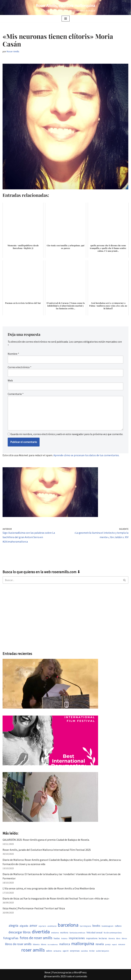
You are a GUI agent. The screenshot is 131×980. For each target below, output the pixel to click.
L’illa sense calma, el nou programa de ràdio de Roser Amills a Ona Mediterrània (49, 888)
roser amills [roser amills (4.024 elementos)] (33, 950)
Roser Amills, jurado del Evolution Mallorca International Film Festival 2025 (47, 850)
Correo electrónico (20, 367)
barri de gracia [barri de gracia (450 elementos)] (85, 926)
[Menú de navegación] (66, 19)
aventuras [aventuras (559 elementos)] (52, 926)
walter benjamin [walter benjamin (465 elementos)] (103, 951)
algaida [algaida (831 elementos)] (24, 926)
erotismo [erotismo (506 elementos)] (55, 933)
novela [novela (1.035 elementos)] (100, 944)
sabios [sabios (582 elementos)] (49, 951)
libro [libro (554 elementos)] (118, 938)
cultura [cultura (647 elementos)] (118, 926)
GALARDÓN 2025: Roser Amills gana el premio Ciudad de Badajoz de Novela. (46, 840)
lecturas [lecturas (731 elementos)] (103, 938)
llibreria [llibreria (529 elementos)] (36, 944)
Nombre (13, 354)
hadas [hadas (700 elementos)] (57, 938)
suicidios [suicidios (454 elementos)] (84, 951)
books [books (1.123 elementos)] (96, 926)
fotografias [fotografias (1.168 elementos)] (11, 938)
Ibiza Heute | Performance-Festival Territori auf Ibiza (34, 908)
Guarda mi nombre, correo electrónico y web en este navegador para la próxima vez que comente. (67, 434)
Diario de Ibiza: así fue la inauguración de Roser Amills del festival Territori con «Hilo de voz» (56, 898)
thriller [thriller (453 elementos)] (92, 951)
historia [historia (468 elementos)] (64, 938)
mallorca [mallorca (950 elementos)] (65, 944)
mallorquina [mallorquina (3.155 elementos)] (83, 943)
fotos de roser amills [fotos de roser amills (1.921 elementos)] (36, 938)
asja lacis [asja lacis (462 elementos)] (42, 926)
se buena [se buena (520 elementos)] (57, 951)
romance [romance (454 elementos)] (122, 944)
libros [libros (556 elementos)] (124, 938)
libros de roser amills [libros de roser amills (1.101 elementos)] (18, 944)
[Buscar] (62, 580)
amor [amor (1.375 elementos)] (33, 926)
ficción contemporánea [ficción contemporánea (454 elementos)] (113, 933)
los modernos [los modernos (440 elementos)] (53, 944)
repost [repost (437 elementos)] (114, 944)
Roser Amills (13, 51)
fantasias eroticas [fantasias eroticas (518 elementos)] (77, 933)
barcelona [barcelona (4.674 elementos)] (68, 925)
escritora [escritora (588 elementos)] (64, 933)
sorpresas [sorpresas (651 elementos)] (75, 951)
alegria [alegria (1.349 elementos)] (13, 926)
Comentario (16, 394)
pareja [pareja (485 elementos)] (108, 944)
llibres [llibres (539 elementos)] (44, 944)
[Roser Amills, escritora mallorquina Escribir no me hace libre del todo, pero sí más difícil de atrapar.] (66, 7)
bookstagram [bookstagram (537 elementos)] (108, 926)
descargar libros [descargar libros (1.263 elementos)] (20, 932)
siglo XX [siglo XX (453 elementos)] (66, 951)
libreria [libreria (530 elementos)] (112, 938)
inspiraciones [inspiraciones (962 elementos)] (77, 938)
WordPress (80, 972)
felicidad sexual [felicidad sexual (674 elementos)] (94, 932)
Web (10, 380)
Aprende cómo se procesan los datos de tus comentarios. (86, 455)
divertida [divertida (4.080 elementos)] (41, 932)
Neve (47, 972)
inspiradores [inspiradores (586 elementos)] (92, 938)
